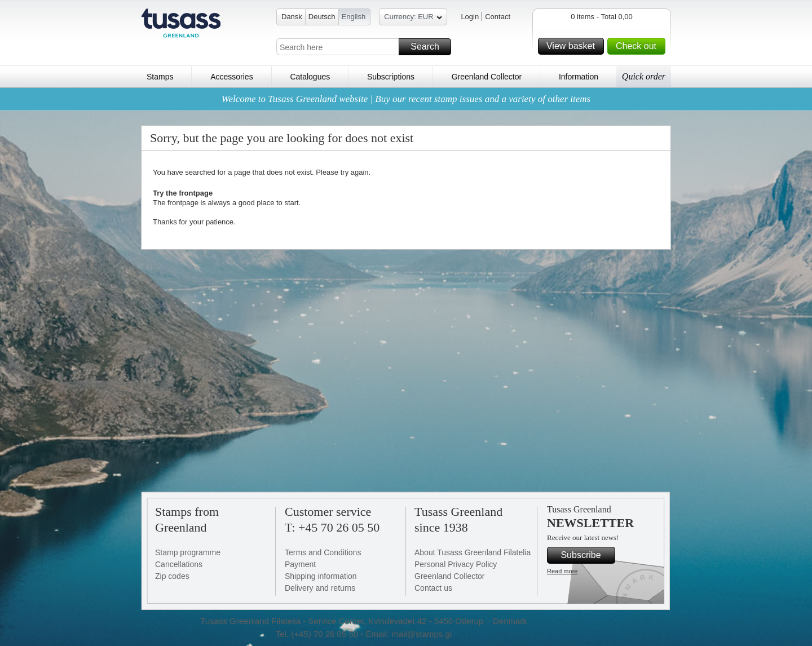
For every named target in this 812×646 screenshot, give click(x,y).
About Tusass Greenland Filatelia (473, 552)
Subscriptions (391, 77)
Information (579, 77)
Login (470, 17)
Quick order (644, 76)
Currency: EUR (413, 18)
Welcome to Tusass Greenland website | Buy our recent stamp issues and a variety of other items (406, 99)
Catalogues (310, 77)
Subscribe (586, 555)
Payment (300, 564)
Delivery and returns (320, 588)
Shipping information (321, 576)
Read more (562, 571)
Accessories (231, 77)
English (354, 17)
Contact (498, 17)
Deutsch (322, 17)
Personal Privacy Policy (456, 564)
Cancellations (179, 564)
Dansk (292, 17)
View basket (573, 46)
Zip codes (172, 576)
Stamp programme (188, 552)
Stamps (160, 77)
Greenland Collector (487, 77)
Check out (639, 46)
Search (429, 47)
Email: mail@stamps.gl (409, 634)
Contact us (433, 588)
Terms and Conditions (323, 552)
